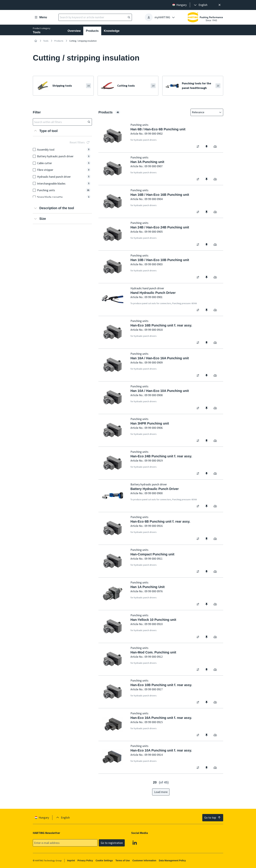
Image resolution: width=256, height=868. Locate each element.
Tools (46, 41)
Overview (74, 31)
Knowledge (112, 31)
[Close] (220, 5)
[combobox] (205, 112)
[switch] (199, 147)
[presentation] (200, 5)
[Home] (36, 41)
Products (92, 31)
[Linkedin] (135, 843)
